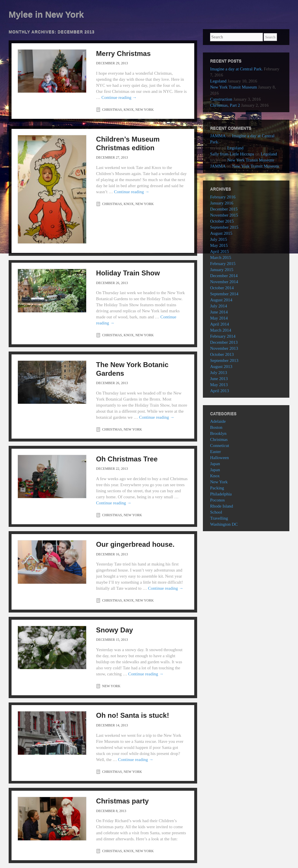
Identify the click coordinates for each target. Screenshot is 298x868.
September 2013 (224, 360)
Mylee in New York (46, 14)
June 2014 (219, 312)
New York (145, 110)
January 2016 (222, 203)
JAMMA (218, 136)
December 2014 (224, 276)
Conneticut (220, 446)
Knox (129, 110)
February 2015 (223, 264)
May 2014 (219, 318)
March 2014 (221, 330)
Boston (216, 427)
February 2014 (223, 336)
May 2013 (219, 385)
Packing (217, 488)
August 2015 (221, 233)
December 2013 (224, 342)
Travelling (219, 518)
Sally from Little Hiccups (232, 154)
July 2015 (219, 239)
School (216, 512)
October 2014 (222, 288)
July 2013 (219, 373)
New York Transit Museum (234, 87)
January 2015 (222, 270)
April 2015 (219, 251)
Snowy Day (114, 630)
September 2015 (224, 227)
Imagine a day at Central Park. (236, 69)
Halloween (219, 458)
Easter (215, 452)
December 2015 (224, 209)
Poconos (217, 500)
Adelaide (218, 421)
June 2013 (219, 379)
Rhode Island (222, 506)
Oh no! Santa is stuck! (132, 715)
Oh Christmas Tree (127, 459)
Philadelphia (221, 494)
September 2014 (224, 294)
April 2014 (219, 324)
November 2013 (224, 348)
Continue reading (119, 97)
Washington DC (224, 524)
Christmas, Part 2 (225, 105)
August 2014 (221, 300)
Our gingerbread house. (135, 544)
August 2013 (221, 367)
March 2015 (221, 258)
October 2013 (222, 354)
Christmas (112, 110)
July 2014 (219, 306)
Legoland (218, 81)
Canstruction (221, 99)
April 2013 (219, 391)
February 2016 (223, 197)
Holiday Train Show (128, 273)
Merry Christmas (123, 53)
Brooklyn (218, 433)
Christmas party (122, 801)
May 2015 (219, 245)
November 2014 (224, 282)
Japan (215, 464)
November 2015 (224, 215)
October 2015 (222, 221)
